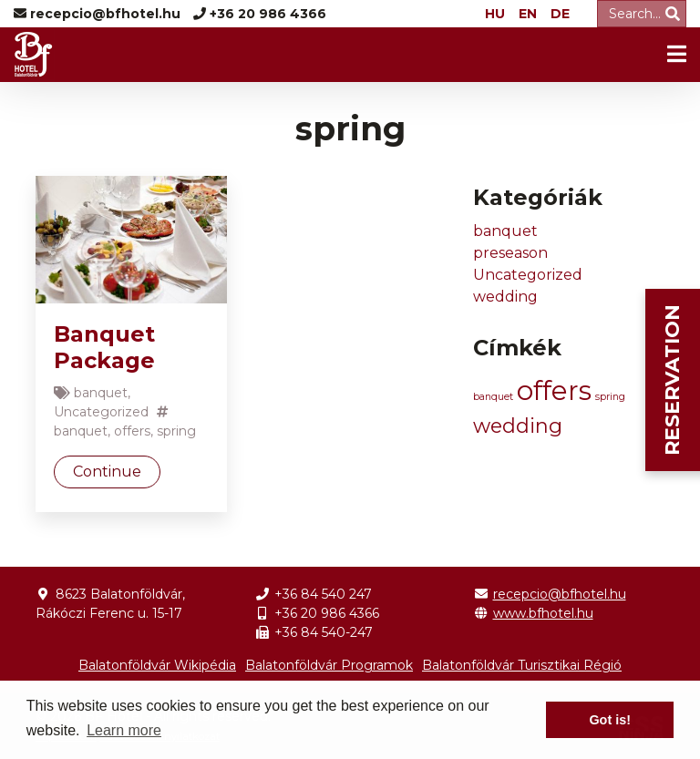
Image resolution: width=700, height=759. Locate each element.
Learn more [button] (124, 730)
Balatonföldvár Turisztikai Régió (522, 665)
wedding (505, 297)
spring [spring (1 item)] (610, 397)
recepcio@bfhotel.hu (560, 594)
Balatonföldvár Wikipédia (157, 665)
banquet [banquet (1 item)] (493, 397)
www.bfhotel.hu (543, 613)
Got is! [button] (610, 720)
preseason (510, 253)
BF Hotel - (34, 55)
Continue (107, 472)
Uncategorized (101, 412)
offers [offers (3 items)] (554, 390)
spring (176, 431)
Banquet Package (104, 347)
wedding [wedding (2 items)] (518, 426)
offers (132, 431)
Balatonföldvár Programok (329, 665)
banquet (101, 393)
